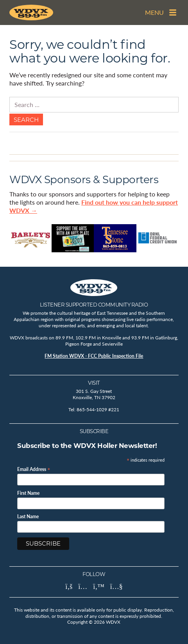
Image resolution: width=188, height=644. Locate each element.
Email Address (34, 469)
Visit (94, 383)
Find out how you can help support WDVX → (94, 206)
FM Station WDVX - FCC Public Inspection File (94, 356)
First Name (28, 493)
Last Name (28, 517)
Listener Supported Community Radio (94, 305)
